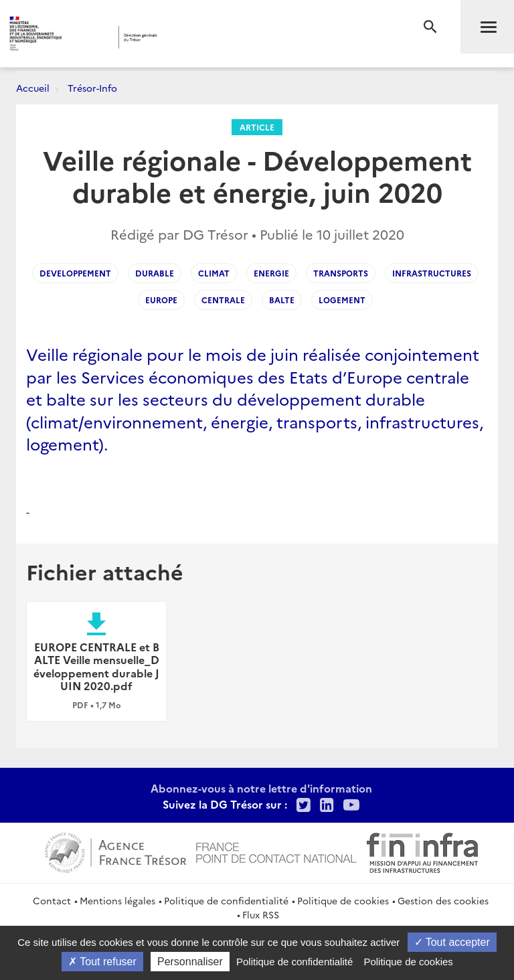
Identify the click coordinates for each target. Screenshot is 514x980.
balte (282, 300)
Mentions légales (117, 900)
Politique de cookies (343, 900)
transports (341, 273)
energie (271, 273)
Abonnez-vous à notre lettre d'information (261, 788)
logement (342, 300)
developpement (75, 273)
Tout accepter (452, 942)
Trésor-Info (92, 88)
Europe (161, 300)
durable (155, 273)
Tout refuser (102, 962)
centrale (223, 300)
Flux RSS (261, 914)
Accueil (33, 88)
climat (214, 273)
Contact (52, 900)
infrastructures (432, 273)
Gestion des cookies (443, 900)
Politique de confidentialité (226, 900)
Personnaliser (190, 962)
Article (257, 127)
